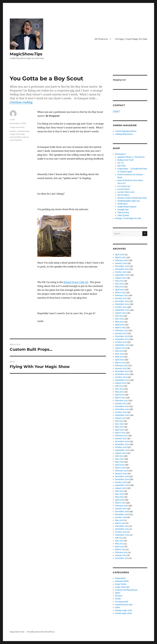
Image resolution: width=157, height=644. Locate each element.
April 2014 (120, 547)
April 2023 (120, 360)
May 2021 (119, 427)
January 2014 (121, 555)
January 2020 (121, 474)
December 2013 (122, 558)
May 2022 (119, 392)
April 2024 (120, 325)
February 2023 (121, 366)
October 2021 (121, 412)
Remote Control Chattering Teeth (132, 198)
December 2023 (122, 336)
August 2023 (121, 348)
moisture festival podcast (126, 590)
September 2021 (122, 415)
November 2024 (122, 304)
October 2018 (121, 517)
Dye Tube (122, 166)
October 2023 (121, 342)
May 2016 (119, 520)
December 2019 (122, 476)
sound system (16, 140)
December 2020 (122, 441)
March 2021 (120, 433)
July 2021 (119, 421)
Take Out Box (123, 213)
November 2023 (122, 339)
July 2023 (119, 351)
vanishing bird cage (124, 605)
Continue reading (21, 102)
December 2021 (122, 406)
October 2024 (121, 307)
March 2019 (120, 503)
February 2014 (121, 552)
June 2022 (120, 389)
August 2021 (121, 418)
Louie (12, 119)
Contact (116, 111)
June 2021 (119, 424)
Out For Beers (123, 195)
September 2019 (122, 485)
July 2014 (119, 538)
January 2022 (121, 403)
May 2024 (119, 322)
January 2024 (121, 333)
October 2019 (121, 482)
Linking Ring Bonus (124, 134)
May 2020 (119, 462)
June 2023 (119, 354)
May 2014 (119, 544)
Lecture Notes (124, 189)
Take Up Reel (123, 215)
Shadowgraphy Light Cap (129, 201)
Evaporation (120, 578)
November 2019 (122, 479)
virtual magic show (123, 613)
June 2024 (120, 319)
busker (13, 131)
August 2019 (121, 488)
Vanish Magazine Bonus (126, 131)
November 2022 (122, 374)
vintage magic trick (124, 610)
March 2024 (120, 328)
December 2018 (122, 512)
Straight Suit (123, 210)
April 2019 (120, 500)
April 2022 (120, 395)
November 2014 (122, 529)
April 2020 (120, 465)
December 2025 (122, 266)
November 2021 (122, 409)
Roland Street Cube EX (76, 282)
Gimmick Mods (122, 581)
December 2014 (122, 526)
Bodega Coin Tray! (126, 160)
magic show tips (17, 127)
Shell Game (122, 204)
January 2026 (121, 263)
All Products (101, 39)
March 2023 (120, 363)
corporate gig (23, 131)
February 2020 (121, 471)
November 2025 (122, 269)
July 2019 (119, 491)
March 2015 (120, 523)
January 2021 (121, 439)
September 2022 (122, 380)
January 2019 (121, 509)
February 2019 (121, 506)
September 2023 (122, 345)
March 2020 (120, 468)
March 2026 (121, 257)
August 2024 (121, 313)
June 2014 (119, 541)
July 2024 (119, 316)
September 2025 (122, 275)
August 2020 (121, 453)
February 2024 (121, 330)
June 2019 (119, 494)
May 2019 (119, 497)
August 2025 (121, 278)
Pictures (119, 596)
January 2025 (121, 298)
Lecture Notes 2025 (126, 192)
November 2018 (122, 514)
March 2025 (120, 293)
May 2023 (119, 357)
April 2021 (120, 430)
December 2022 (122, 371)
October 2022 (121, 377)
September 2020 (122, 450)
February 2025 (121, 295)
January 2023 (121, 368)
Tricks (118, 599)
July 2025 (119, 281)
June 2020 (120, 459)
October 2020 (121, 447)
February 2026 (122, 260)
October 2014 (121, 532)
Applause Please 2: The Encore (131, 157)
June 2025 (120, 284)
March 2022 (120, 398)
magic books (121, 584)
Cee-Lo (121, 163)
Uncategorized (122, 602)
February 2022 (121, 401)
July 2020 (119, 456)
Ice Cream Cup (124, 186)
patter (118, 593)
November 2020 (122, 444)
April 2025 (120, 290)
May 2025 (119, 287)
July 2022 (119, 386)
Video (118, 607)
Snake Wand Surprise (127, 207)
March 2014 (120, 550)
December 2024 (122, 301)
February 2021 (121, 436)
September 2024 (122, 310)
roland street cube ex (19, 137)
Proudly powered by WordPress (41, 632)
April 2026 (120, 255)
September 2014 (122, 535)
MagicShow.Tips (26, 54)
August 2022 (121, 383)
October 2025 (121, 272)
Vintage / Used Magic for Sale (131, 39)
